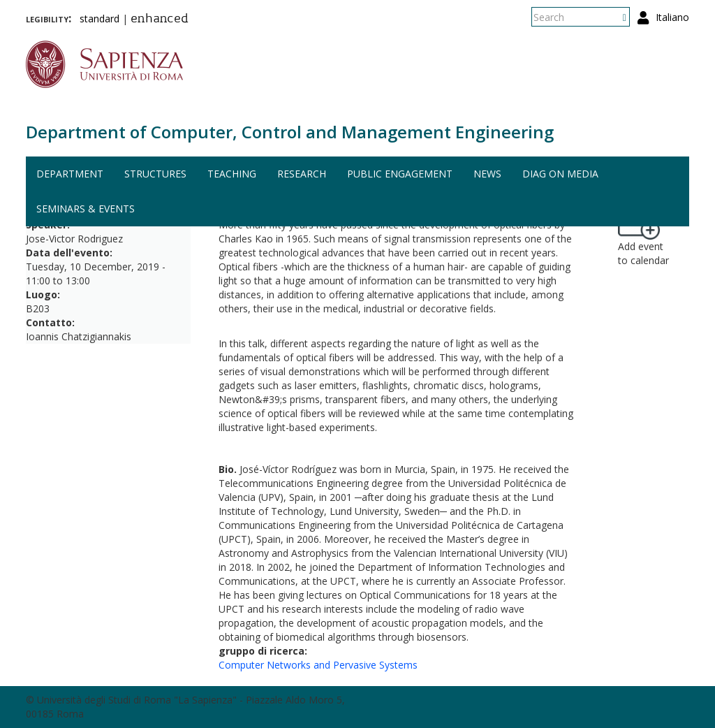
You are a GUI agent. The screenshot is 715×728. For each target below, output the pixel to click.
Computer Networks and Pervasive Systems (318, 665)
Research (302, 174)
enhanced (160, 20)
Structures (155, 174)
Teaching (232, 174)
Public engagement (400, 174)
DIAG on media (560, 174)
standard (99, 19)
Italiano (672, 17)
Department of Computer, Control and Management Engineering (290, 132)
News (487, 174)
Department (70, 174)
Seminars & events (86, 209)
